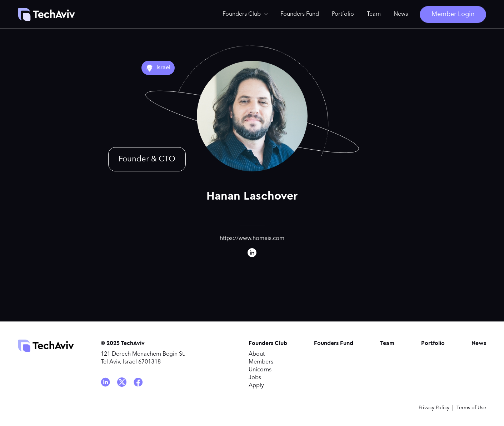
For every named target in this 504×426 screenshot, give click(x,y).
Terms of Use (471, 408)
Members (261, 362)
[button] (245, 14)
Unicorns (260, 370)
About (257, 354)
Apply (256, 386)
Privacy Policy (434, 408)
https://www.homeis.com (252, 239)
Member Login (453, 14)
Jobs (255, 378)
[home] (46, 14)
